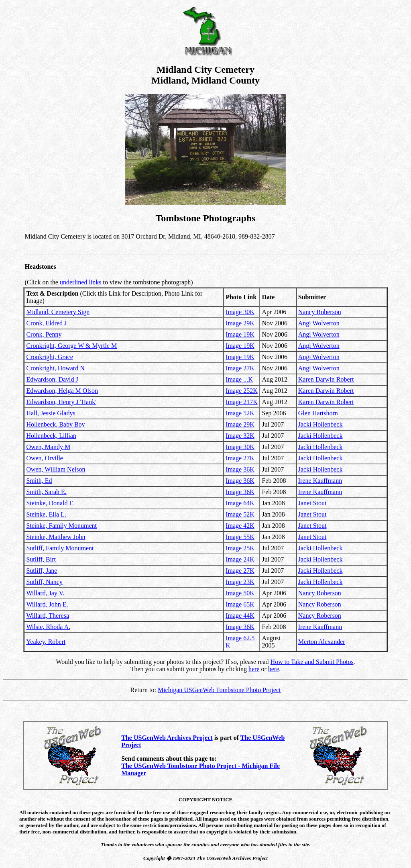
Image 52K (240, 413)
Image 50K (240, 593)
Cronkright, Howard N (55, 368)
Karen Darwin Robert (326, 379)
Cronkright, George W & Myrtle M (71, 346)
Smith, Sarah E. (46, 492)
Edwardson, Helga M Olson (62, 391)
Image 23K (240, 582)
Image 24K (240, 559)
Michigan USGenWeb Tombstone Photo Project (219, 690)
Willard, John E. (47, 604)
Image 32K (240, 436)
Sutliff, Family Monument (60, 548)
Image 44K (240, 616)
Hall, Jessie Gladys (51, 413)
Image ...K (239, 379)
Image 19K (240, 334)
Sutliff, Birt (41, 559)
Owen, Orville (45, 458)
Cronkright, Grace (49, 357)
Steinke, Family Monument (61, 526)
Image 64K (240, 503)
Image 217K (242, 402)
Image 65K (240, 604)
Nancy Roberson (320, 312)
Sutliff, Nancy (44, 582)
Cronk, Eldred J (46, 323)
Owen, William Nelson (56, 469)
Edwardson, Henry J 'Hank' (61, 402)
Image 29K (240, 323)
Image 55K (240, 537)
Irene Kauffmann (320, 481)
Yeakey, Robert (46, 642)
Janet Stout (312, 503)
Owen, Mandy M (48, 447)
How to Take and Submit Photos (312, 662)
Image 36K (240, 469)
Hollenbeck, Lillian (51, 436)
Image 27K (240, 368)
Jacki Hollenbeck (320, 424)
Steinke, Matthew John (56, 537)
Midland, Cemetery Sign (58, 312)
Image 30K (240, 312)
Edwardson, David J (52, 379)
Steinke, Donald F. (50, 503)
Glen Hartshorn (318, 413)
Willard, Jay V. (45, 593)
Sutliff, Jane (42, 571)
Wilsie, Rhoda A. (48, 627)
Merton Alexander (322, 642)
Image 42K (240, 526)
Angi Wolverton (319, 323)
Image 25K (240, 548)
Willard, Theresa (48, 616)
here (254, 669)
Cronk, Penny (44, 334)
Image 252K (242, 391)
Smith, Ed (39, 481)
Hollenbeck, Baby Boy (55, 424)
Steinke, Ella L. (46, 514)
